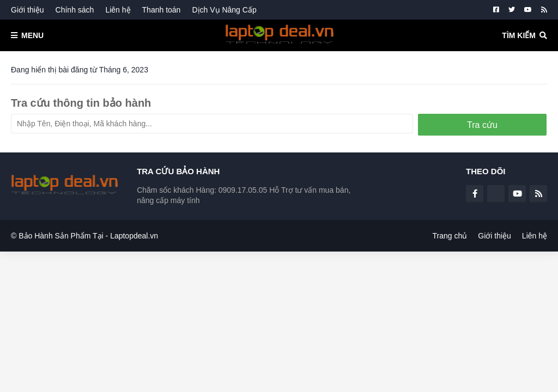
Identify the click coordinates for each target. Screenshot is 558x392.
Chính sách (75, 10)
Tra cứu (482, 125)
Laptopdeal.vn (134, 236)
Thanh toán (162, 10)
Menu (32, 35)
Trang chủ (450, 236)
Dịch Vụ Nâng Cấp (224, 10)
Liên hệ (118, 10)
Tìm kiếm (519, 35)
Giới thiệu (28, 10)
